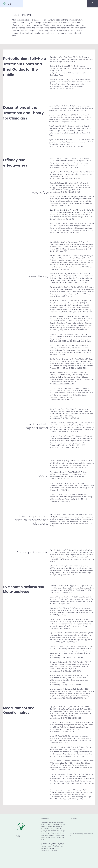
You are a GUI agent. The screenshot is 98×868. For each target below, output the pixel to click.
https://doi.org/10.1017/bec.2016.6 (62, 731)
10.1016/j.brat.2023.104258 (68, 122)
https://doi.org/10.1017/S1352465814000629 (65, 718)
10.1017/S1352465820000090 (63, 384)
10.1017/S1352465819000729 (60, 770)
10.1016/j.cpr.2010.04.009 (77, 110)
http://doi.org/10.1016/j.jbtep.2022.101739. (65, 447)
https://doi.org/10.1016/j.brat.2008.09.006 (64, 418)
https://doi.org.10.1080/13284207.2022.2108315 (66, 146)
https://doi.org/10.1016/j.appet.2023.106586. (66, 685)
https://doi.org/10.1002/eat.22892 (72, 756)
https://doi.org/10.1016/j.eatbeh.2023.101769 (66, 671)
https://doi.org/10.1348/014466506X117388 (65, 192)
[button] (93, 4)
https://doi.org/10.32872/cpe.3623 (71, 799)
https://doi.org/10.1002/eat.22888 (81, 312)
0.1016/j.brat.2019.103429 (78, 368)
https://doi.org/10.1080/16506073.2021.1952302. (67, 657)
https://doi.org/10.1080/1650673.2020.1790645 (78, 783)
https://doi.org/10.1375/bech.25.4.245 (67, 178)
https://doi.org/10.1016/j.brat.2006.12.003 (64, 167)
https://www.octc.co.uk (67, 62)
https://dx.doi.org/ (56, 698)
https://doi (58, 592)
